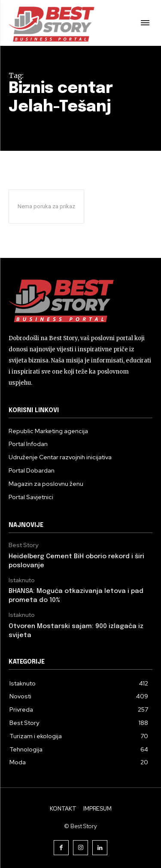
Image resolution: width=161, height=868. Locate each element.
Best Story (23, 545)
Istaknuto (22, 580)
